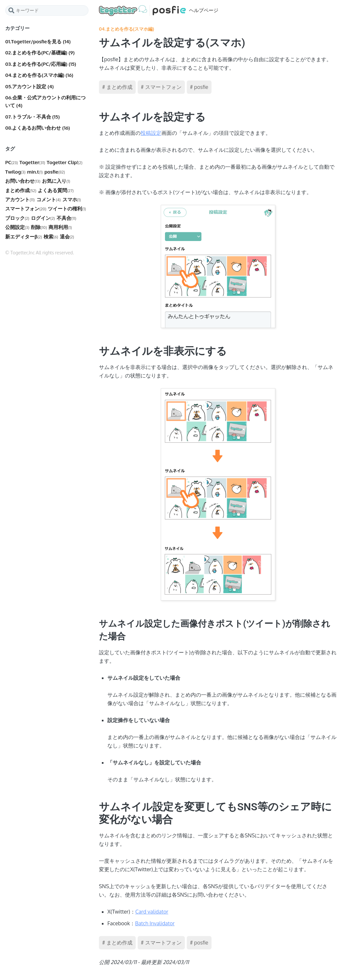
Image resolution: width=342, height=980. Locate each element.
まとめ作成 (21, 190)
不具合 (67, 218)
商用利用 (60, 227)
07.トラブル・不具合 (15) (32, 117)
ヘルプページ (159, 11)
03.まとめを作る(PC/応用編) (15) (41, 64)
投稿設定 (151, 133)
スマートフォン (26, 209)
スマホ (72, 199)
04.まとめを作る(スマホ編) (127, 29)
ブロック (17, 218)
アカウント (20, 199)
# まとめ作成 (117, 87)
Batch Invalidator (155, 923)
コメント (49, 199)
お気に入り (56, 181)
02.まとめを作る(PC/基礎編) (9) (40, 53)
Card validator (152, 912)
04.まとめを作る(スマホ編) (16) (39, 75)
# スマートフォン (161, 87)
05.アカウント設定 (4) (29, 86)
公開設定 (17, 227)
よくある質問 (56, 190)
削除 (39, 227)
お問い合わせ (23, 181)
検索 (51, 237)
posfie (55, 172)
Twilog (15, 172)
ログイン (43, 218)
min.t (35, 172)
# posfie (199, 87)
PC (12, 162)
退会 (67, 237)
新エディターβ (24, 237)
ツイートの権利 (67, 209)
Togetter (32, 162)
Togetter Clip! (65, 162)
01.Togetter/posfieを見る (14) (38, 42)
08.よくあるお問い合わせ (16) (38, 128)
